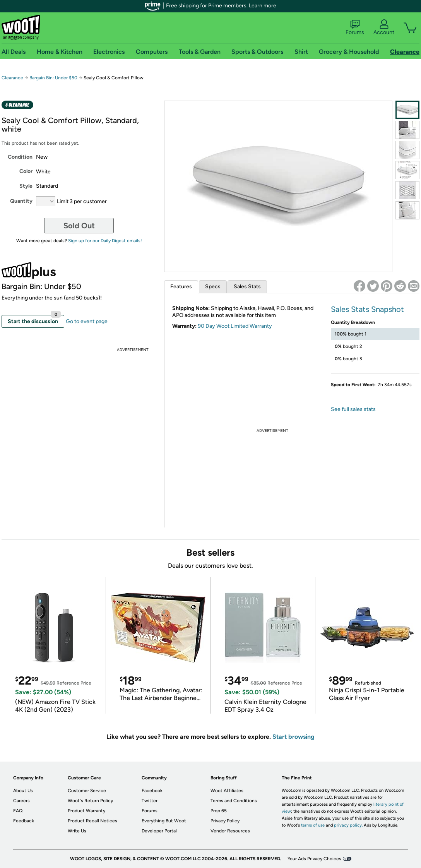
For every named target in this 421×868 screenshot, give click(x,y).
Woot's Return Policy (90, 801)
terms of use (313, 825)
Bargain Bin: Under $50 (53, 78)
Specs (213, 287)
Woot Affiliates (227, 791)
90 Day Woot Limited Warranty (235, 326)
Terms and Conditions (234, 801)
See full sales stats (353, 409)
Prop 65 (219, 811)
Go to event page (87, 321)
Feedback (24, 821)
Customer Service (87, 791)
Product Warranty (86, 811)
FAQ (18, 811)
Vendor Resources (230, 831)
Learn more (263, 6)
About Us (23, 791)
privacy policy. (348, 825)
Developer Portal (159, 831)
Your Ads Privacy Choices (314, 859)
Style (26, 186)
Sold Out (79, 226)
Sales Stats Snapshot (367, 309)
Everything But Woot (164, 821)
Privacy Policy (225, 821)
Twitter (150, 801)
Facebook (152, 791)
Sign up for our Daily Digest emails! (105, 241)
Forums (355, 27)
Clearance (12, 78)
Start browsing (294, 737)
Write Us (77, 831)
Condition (20, 157)
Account (384, 27)
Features (181, 287)
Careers (21, 801)
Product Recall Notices (92, 821)
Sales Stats (247, 287)
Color (26, 171)
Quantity (21, 201)
